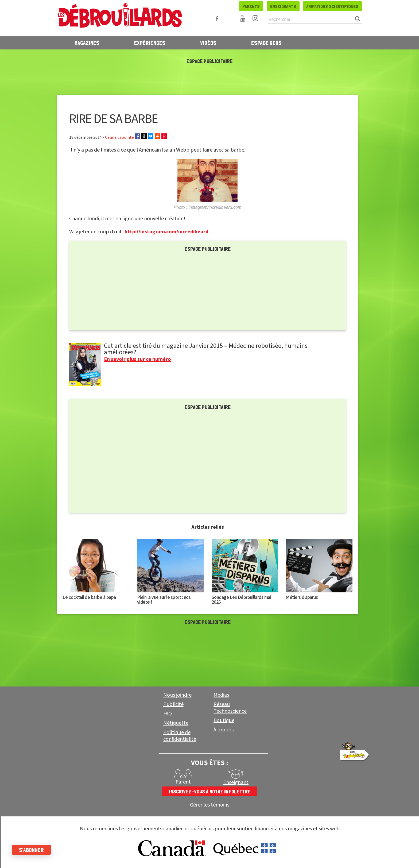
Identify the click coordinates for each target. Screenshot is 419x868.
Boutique (224, 720)
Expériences (150, 43)
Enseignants (283, 6)
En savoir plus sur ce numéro (137, 359)
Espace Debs (266, 43)
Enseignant (236, 782)
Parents (251, 6)
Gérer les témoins (210, 805)
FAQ (168, 714)
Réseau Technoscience (230, 708)
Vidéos (208, 43)
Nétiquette (176, 723)
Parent (183, 782)
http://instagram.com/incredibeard (166, 232)
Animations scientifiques (332, 6)
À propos (224, 730)
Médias (221, 695)
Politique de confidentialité (180, 736)
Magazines (87, 43)
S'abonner (33, 850)
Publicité (173, 704)
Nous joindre (177, 695)
